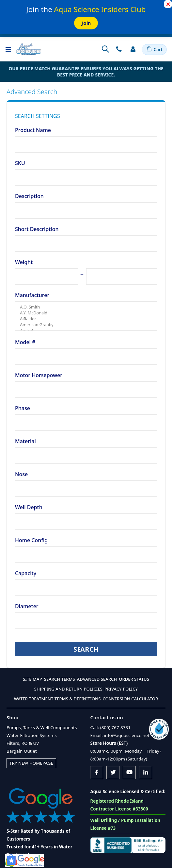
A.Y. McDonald (86, 313)
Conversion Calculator (130, 699)
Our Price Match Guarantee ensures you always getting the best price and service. (86, 72)
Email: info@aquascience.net (120, 735)
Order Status (134, 679)
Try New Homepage (31, 763)
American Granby (86, 325)
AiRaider (86, 319)
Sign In (133, 49)
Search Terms (60, 679)
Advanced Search (97, 679)
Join (86, 23)
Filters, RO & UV (23, 743)
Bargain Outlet (22, 751)
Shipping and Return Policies (68, 689)
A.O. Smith (86, 307)
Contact (119, 49)
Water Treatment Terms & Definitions (57, 699)
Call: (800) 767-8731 (110, 727)
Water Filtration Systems (32, 735)
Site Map (32, 679)
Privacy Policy (121, 689)
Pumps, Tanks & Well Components (42, 727)
